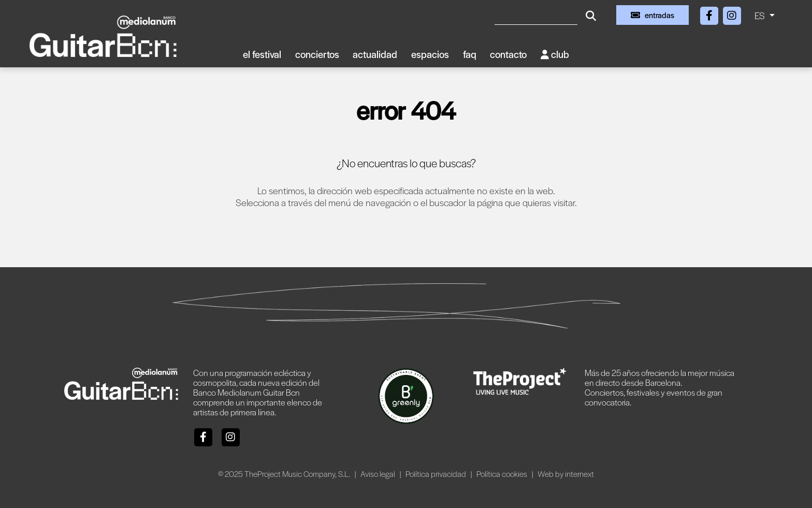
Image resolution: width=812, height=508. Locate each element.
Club (555, 54)
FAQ (470, 54)
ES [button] (761, 15)
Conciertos (317, 54)
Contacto (508, 54)
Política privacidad (437, 474)
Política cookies (503, 474)
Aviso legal (379, 474)
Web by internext (566, 474)
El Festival (262, 54)
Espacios (430, 54)
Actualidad (375, 54)
